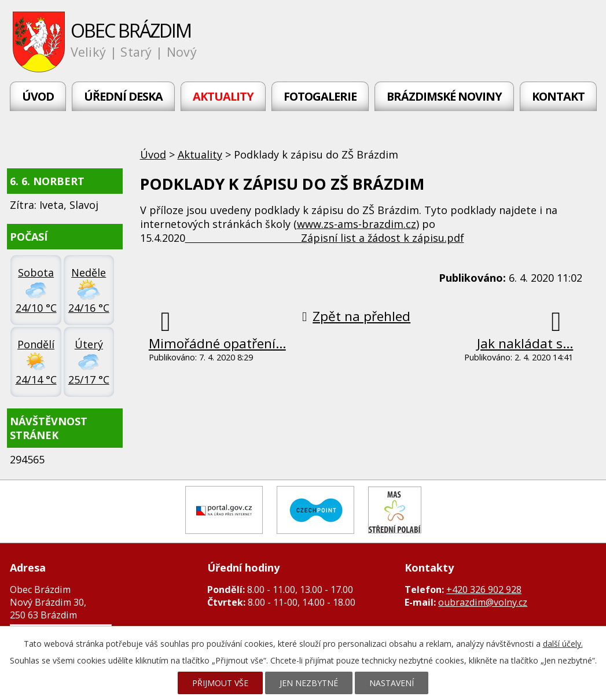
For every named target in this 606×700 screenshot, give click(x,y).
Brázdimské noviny (444, 96)
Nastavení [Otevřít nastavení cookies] (392, 683)
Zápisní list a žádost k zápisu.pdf (325, 238)
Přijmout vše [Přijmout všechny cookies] (220, 683)
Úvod (38, 96)
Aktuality (223, 96)
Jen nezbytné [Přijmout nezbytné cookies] (309, 683)
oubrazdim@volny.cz (483, 602)
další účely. (563, 644)
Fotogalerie (320, 96)
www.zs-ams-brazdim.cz (357, 224)
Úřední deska (123, 96)
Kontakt (558, 96)
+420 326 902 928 (484, 590)
